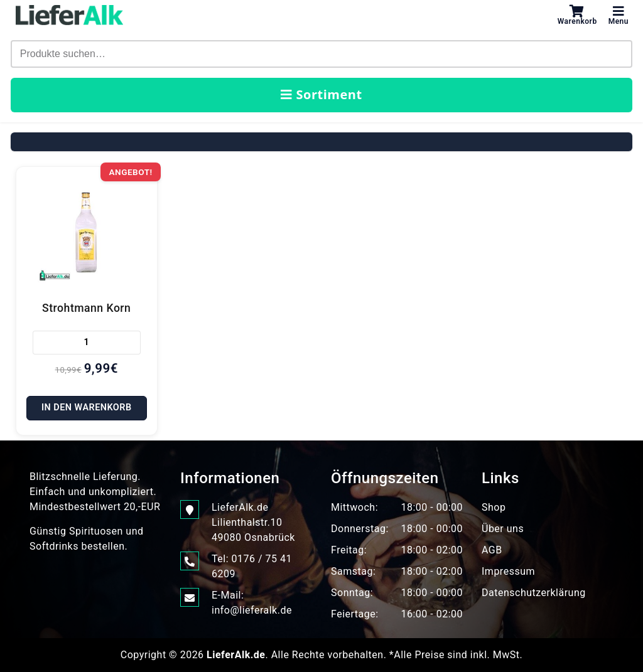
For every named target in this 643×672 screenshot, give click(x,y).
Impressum (508, 571)
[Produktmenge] (87, 343)
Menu (619, 15)
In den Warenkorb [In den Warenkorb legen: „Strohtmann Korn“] (87, 408)
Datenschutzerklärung (534, 593)
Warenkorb (577, 15)
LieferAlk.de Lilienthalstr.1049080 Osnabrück (253, 522)
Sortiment (321, 94)
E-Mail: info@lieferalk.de (252, 602)
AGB (492, 550)
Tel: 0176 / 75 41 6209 (252, 566)
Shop (494, 507)
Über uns (503, 529)
